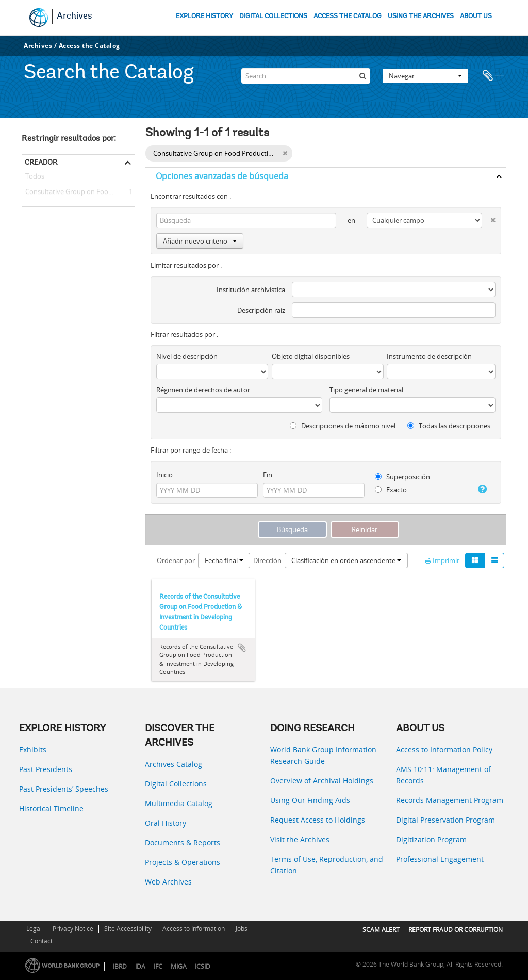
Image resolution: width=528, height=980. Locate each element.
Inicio (164, 475)
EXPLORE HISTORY (204, 16)
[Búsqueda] (362, 74)
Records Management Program (450, 800)
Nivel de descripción (187, 356)
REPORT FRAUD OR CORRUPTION (456, 930)
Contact (42, 941)
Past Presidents (46, 769)
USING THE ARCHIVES (421, 16)
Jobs (242, 929)
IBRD (120, 966)
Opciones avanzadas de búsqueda (222, 176)
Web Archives (168, 882)
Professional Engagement (440, 859)
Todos (35, 178)
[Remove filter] (285, 153)
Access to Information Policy (444, 750)
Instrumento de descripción (429, 356)
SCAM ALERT (381, 930)
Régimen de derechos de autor (203, 390)
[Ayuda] (480, 489)
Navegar (425, 74)
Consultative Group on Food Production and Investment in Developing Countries (78, 192)
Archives (75, 17)
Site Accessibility (128, 929)
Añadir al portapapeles (242, 648)
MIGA (179, 966)
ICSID (203, 966)
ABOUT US (476, 16)
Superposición (402, 477)
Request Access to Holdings (318, 820)
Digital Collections (176, 784)
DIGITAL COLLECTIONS (273, 16)
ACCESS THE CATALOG (348, 16)
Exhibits (33, 750)
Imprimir (442, 560)
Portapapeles (493, 74)
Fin (268, 475)
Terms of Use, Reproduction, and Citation (327, 865)
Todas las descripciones (449, 426)
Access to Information (194, 929)
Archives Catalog (174, 764)
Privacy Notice (73, 929)
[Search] (306, 74)
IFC (158, 966)
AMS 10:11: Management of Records (443, 775)
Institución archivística (251, 290)
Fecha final (224, 560)
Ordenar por (176, 560)
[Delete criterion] (489, 218)
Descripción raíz (261, 310)
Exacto (391, 490)
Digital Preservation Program (445, 820)
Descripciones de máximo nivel (343, 426)
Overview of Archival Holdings (322, 781)
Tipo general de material (366, 390)
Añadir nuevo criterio (200, 241)
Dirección (267, 560)
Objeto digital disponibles (311, 356)
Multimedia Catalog (179, 803)
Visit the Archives (300, 839)
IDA (140, 966)
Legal (34, 929)
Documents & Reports (183, 842)
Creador (41, 162)
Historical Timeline (51, 808)
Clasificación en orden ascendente (346, 560)
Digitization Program (431, 839)
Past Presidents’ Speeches (64, 789)
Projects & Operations (183, 862)
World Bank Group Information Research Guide (323, 755)
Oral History (166, 823)
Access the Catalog (89, 46)
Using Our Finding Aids (310, 800)
